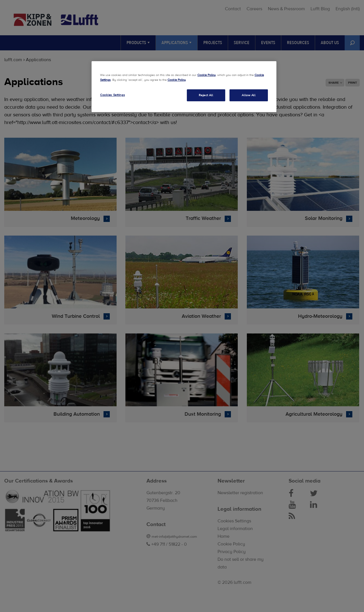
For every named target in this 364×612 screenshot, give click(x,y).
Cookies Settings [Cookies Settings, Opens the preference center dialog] (112, 95)
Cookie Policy (206, 75)
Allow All (249, 95)
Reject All (206, 95)
